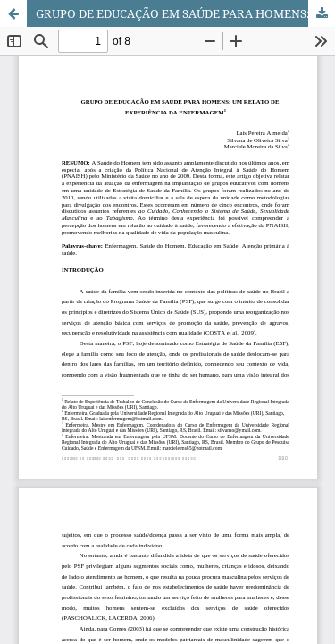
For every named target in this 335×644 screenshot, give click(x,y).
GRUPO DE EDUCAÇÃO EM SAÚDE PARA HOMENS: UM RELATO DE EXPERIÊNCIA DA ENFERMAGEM (185, 13)
